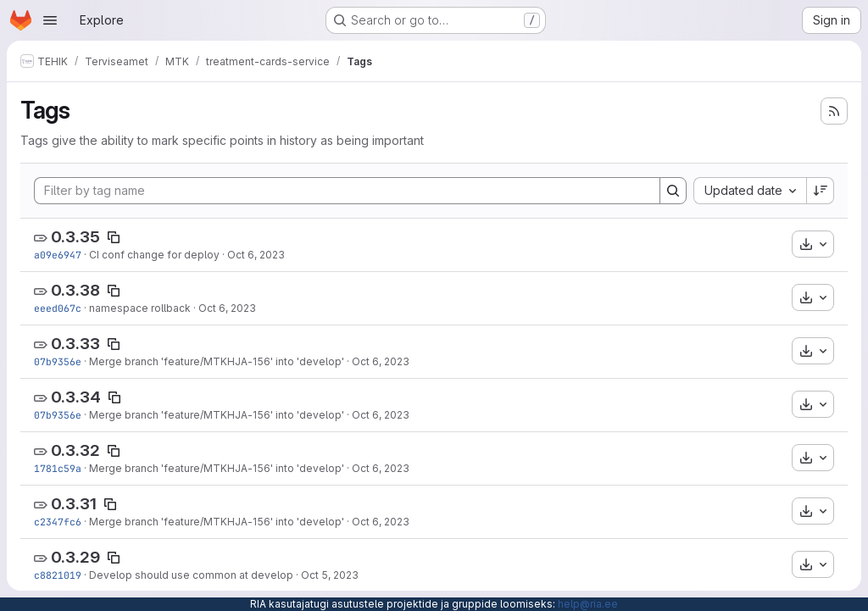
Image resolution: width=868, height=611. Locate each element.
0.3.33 (75, 344)
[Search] (673, 191)
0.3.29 (75, 557)
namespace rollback (140, 308)
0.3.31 (74, 504)
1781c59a (58, 468)
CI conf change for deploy (154, 255)
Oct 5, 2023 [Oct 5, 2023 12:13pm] (330, 575)
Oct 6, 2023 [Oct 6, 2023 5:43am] (381, 468)
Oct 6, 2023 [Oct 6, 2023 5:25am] (381, 522)
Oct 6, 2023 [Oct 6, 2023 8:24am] (256, 255)
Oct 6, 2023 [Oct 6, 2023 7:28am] (227, 308)
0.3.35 (75, 237)
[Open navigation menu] (50, 20)
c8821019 (58, 575)
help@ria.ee (588, 604)
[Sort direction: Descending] (821, 191)
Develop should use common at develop (191, 575)
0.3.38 (75, 290)
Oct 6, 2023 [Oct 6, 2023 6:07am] (381, 361)
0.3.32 (75, 450)
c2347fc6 (58, 522)
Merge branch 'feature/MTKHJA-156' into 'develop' (217, 361)
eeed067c (58, 308)
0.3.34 (76, 397)
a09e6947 (58, 255)
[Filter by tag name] (347, 191)
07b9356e (58, 361)
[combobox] (750, 191)
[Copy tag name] (114, 237)
